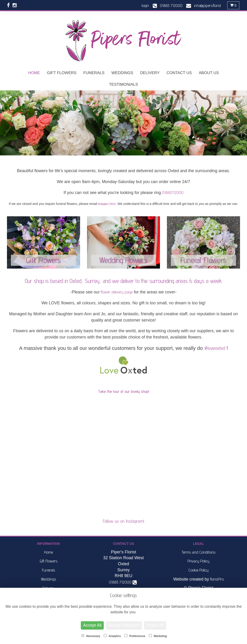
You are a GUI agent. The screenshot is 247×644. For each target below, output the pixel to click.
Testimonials (124, 84)
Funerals (94, 73)
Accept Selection (124, 625)
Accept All (92, 625)
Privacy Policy (198, 561)
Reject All (155, 625)
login (145, 5)
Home (34, 73)
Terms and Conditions (199, 552)
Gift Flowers (62, 73)
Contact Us (179, 73)
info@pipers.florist (107, 204)
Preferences (135, 636)
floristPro (217, 579)
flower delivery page (117, 292)
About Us (209, 73)
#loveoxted (215, 348)
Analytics (112, 636)
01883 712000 (123, 582)
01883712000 (173, 192)
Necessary (91, 636)
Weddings (122, 73)
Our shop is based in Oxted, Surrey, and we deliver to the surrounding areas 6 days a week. (123, 281)
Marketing (158, 636)
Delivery (150, 73)
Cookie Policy (198, 570)
